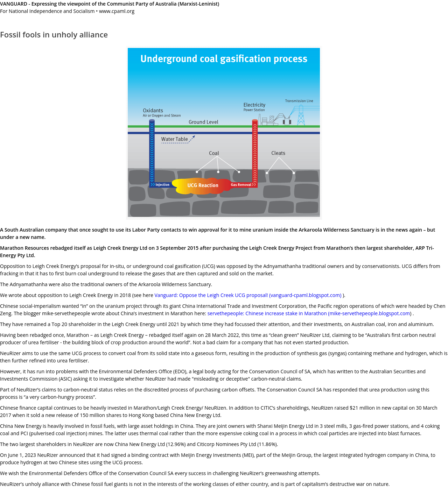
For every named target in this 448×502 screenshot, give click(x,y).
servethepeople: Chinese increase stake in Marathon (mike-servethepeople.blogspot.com (309, 313)
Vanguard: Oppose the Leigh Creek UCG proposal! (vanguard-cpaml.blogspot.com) (248, 295)
